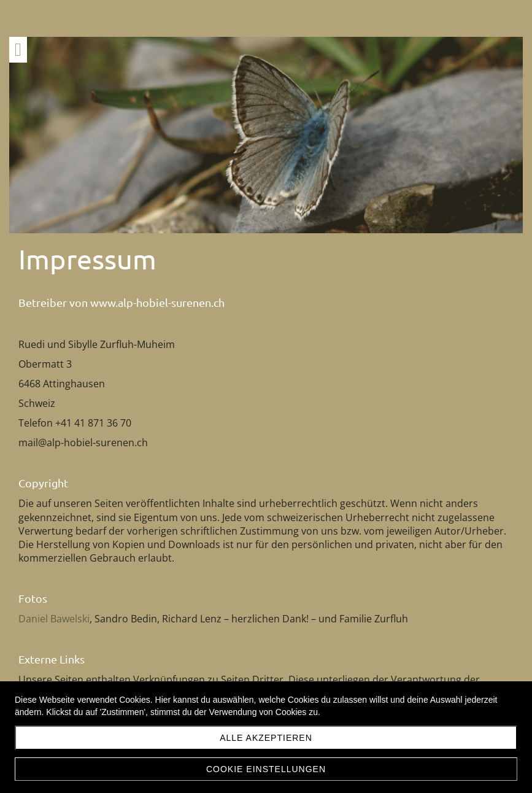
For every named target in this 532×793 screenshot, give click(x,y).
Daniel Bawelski (54, 619)
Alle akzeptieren (266, 738)
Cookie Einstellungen (266, 769)
